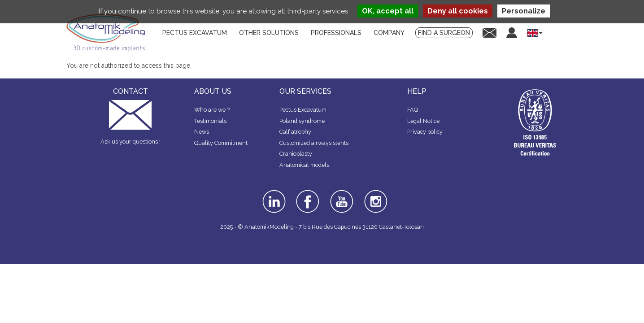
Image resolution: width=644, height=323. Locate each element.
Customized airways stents (314, 143)
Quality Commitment (221, 143)
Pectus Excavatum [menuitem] (195, 33)
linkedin (273, 193)
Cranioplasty (296, 154)
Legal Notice (423, 121)
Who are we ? (212, 110)
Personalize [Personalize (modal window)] (524, 11)
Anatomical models (304, 165)
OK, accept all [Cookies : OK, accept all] (388, 11)
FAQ (413, 110)
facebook (308, 193)
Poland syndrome (302, 121)
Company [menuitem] (389, 33)
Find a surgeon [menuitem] (444, 33)
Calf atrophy (295, 132)
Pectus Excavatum (303, 110)
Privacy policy (425, 132)
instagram (375, 196)
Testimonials (210, 121)
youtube (341, 193)
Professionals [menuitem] (336, 33)
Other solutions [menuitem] (269, 33)
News (202, 132)
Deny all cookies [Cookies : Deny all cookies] (458, 11)
